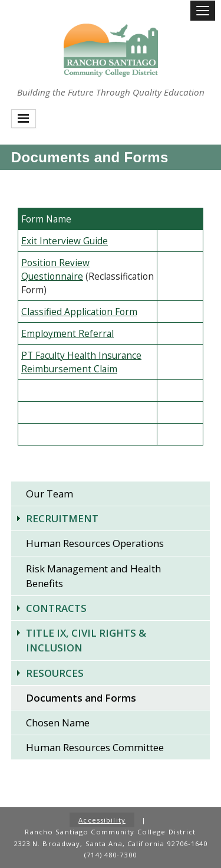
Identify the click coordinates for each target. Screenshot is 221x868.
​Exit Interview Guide (65, 241)
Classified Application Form (79, 312)
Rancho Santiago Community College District (111, 50)
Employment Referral (67, 334)
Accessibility (102, 820)
